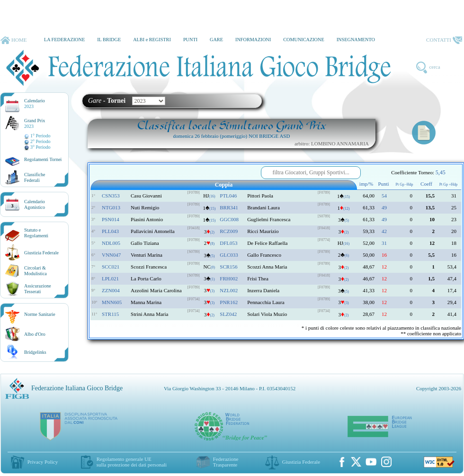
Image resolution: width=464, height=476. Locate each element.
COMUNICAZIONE (304, 40)
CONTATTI (444, 40)
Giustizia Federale (41, 253)
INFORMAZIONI (253, 40)
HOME (13, 40)
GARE (216, 40)
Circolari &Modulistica (36, 271)
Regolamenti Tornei (43, 159)
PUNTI (190, 40)
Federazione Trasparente (226, 462)
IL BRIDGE (109, 40)
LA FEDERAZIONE (64, 40)
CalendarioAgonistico (35, 204)
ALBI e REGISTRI (152, 40)
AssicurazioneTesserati (38, 289)
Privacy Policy (43, 462)
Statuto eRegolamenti (36, 233)
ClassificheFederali (35, 177)
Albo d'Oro (35, 334)
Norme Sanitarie (40, 314)
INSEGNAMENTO (356, 40)
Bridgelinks (35, 352)
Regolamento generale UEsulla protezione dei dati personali (132, 462)
